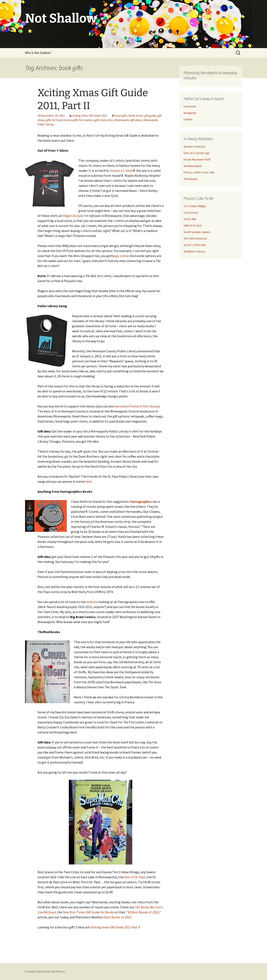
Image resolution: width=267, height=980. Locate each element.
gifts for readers (83, 120)
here (89, 481)
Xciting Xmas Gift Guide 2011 (90, 116)
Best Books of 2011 (118, 917)
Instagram (190, 113)
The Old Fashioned (195, 238)
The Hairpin (190, 179)
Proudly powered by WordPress (45, 971)
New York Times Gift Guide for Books (88, 912)
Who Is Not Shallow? (38, 53)
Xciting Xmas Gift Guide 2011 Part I (115, 927)
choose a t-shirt (121, 171)
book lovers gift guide (142, 116)
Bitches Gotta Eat (194, 146)
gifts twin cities (104, 120)
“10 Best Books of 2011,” (144, 912)
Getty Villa (190, 219)
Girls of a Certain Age (197, 153)
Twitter (188, 119)
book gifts (121, 116)
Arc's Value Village (195, 206)
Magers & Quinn (74, 216)
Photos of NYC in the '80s (199, 172)
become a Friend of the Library (137, 406)
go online (122, 256)
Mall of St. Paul (135, 877)
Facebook (190, 106)
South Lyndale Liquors (197, 232)
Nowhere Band (193, 166)
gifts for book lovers (59, 120)
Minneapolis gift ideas (128, 120)
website (92, 602)
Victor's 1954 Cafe (195, 245)
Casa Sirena (191, 213)
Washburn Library (194, 251)
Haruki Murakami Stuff (197, 159)
